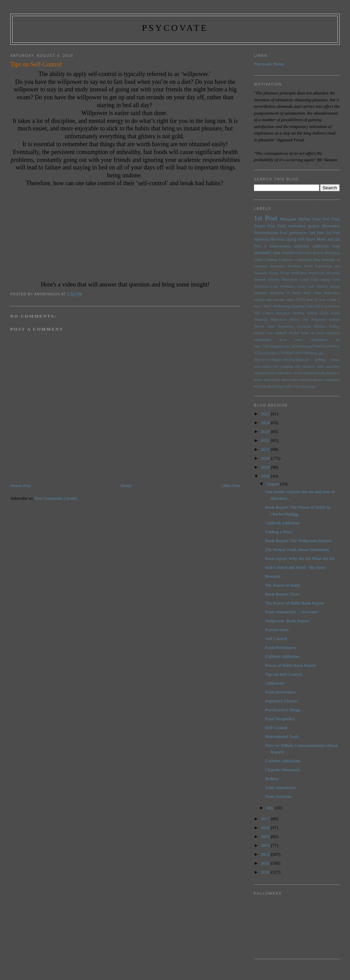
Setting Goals (318, 313)
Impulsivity (317, 273)
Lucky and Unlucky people (318, 286)
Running (298, 306)
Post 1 (260, 246)
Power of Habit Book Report (290, 665)
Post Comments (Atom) (56, 498)
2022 (266, 440)
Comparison (303, 260)
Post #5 (313, 300)
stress (285, 380)
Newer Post (21, 486)
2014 (266, 845)
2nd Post (317, 233)
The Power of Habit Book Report (294, 603)
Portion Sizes (277, 630)
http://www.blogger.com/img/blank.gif (281, 360)
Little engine (321, 279)
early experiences (311, 340)
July (271, 808)
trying (304, 386)
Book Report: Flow (282, 594)
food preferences (294, 233)
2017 (266, 819)
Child (258, 260)
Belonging (332, 253)
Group (274, 273)
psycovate (175, 28)
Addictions (275, 683)
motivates (333, 366)
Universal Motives (312, 326)
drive (283, 340)
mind (320, 366)
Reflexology (282, 306)
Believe (318, 253)
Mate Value (312, 293)
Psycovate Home (269, 64)
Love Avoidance (283, 286)
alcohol (294, 333)
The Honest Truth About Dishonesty (297, 550)
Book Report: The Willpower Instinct (298, 541)
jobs (276, 366)
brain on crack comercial (320, 333)
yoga (312, 386)
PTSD (301, 300)
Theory (259, 326)
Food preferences (280, 692)
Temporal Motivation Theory (277, 320)
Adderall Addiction (282, 523)
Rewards (273, 576)
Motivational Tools (282, 736)
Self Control (264, 313)
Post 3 (335, 300)
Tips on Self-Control (283, 674)
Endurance (278, 266)
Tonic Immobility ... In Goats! (292, 612)
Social (335, 313)
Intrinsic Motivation (282, 279)
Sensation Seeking (290, 313)
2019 (266, 467)
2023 (266, 431)
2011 (266, 863)
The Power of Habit (282, 585)
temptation (332, 380)
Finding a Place (279, 532)
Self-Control (276, 728)
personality (263, 253)
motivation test (265, 373)
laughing (287, 366)
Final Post (321, 219)
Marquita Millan (295, 219)
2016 (266, 828)
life (297, 366)
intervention (262, 366)
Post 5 (268, 306)
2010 (266, 872)
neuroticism (311, 373)
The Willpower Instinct (321, 320)
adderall (281, 333)
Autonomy (304, 253)
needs (298, 373)
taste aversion (284, 253)
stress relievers (301, 380)
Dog (317, 260)
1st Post (266, 218)
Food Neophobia (280, 719)
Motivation (331, 226)
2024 (266, 423)
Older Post (231, 486)
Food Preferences (280, 647)
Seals (309, 306)
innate (335, 360)
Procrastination (266, 233)
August (273, 484)
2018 (266, 476)
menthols (308, 366)
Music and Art (328, 239)
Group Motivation (293, 273)
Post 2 (324, 300)
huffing (320, 360)
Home (126, 486)
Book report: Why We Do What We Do (300, 558)
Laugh (304, 279)
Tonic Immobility (281, 326)
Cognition (286, 260)
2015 (266, 836)
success (318, 380)
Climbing (270, 260)
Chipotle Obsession (282, 770)
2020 (266, 458)
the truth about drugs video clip (276, 386)
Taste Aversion (278, 796)
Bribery (272, 779)
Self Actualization (327, 306)
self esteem (272, 380)
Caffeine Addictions (283, 761)
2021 (266, 449)
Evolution (295, 266)
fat (338, 340)
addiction (302, 246)
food (336, 246)
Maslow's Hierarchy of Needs (278, 293)
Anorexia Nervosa (269, 239)
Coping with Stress (300, 239)
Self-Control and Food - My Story (295, 567)
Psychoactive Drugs (283, 710)
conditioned (262, 340)
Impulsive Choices (281, 701)
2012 (266, 854)
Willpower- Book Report (287, 621)
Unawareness (280, 246)
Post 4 (258, 306)
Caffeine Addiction (282, 656)
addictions (321, 246)
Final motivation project (299, 226)
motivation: (284, 373)
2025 (266, 414)
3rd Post (333, 233)
